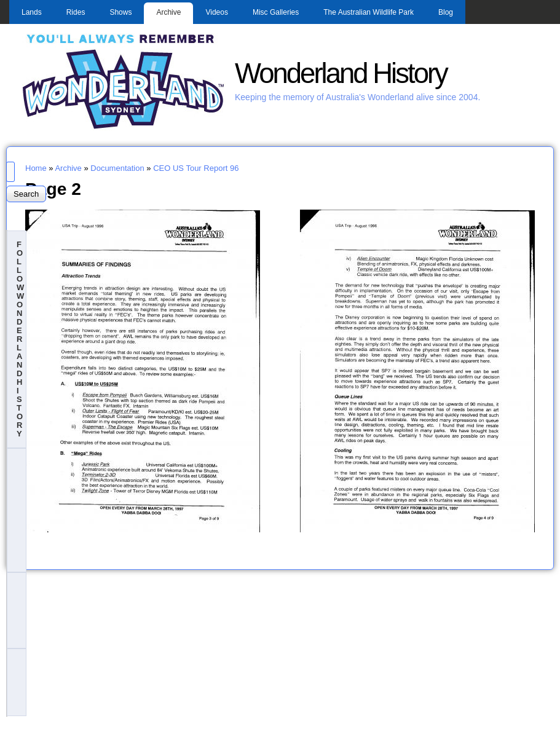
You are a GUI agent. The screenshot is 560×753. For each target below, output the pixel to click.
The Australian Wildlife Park (369, 12)
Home (36, 168)
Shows (120, 12)
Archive (168, 12)
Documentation (117, 168)
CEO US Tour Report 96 (196, 168)
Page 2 (53, 189)
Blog (446, 12)
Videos (216, 12)
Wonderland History (341, 73)
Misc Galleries (276, 12)
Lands (32, 12)
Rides (76, 12)
